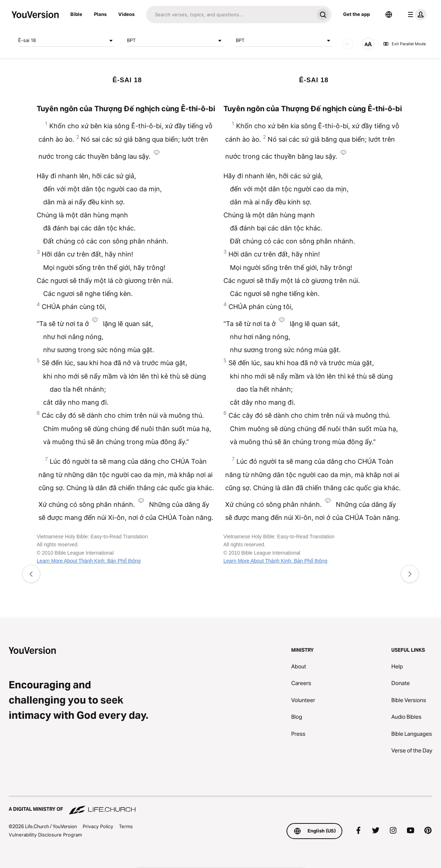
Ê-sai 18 (67, 41)
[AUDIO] (347, 44)
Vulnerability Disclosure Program (45, 835)
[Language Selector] (389, 14)
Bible (76, 14)
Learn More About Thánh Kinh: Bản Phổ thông (88, 561)
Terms (126, 826)
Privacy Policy (98, 826)
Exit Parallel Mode (404, 44)
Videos (126, 14)
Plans (100, 14)
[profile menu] (416, 14)
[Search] (230, 14)
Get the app (356, 14)
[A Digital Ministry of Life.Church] (220, 806)
